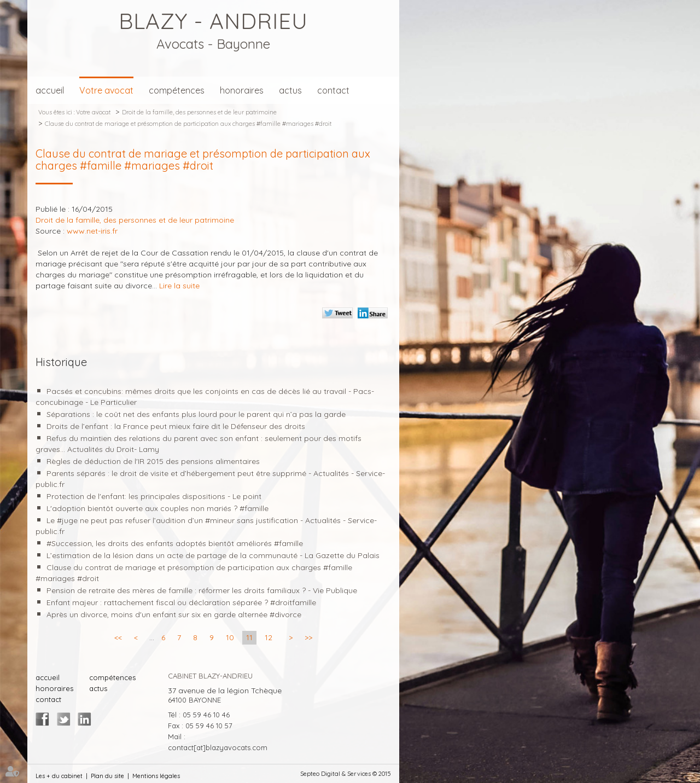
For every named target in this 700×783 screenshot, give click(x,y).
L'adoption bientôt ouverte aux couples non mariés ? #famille (157, 508)
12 (269, 637)
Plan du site (107, 776)
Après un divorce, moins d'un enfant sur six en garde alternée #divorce (174, 614)
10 (230, 637)
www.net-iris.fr (92, 231)
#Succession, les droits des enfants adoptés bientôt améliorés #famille (175, 543)
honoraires (242, 90)
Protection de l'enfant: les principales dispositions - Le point (154, 496)
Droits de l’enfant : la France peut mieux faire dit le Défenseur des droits (176, 426)
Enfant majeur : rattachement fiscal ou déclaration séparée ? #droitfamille (181, 602)
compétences (177, 90)
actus (290, 90)
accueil (50, 90)
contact (333, 90)
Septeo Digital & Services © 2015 (346, 774)
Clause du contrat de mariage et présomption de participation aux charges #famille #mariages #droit (188, 124)
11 (249, 637)
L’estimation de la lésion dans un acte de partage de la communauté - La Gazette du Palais (213, 555)
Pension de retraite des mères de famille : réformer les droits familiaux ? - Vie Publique (202, 590)
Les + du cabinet (59, 776)
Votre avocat (106, 90)
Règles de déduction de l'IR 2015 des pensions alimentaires (153, 461)
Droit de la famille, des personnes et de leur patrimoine (199, 112)
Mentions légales (156, 776)
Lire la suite (179, 286)
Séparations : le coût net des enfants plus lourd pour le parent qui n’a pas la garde (196, 414)
